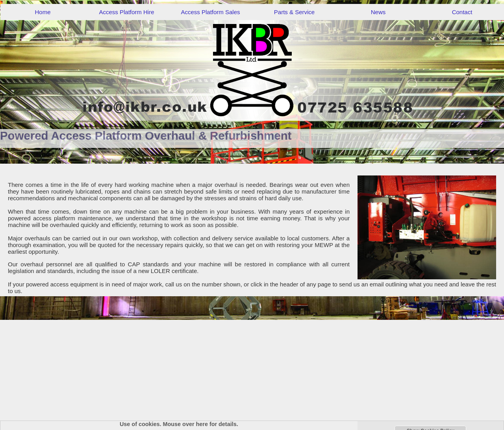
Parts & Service (294, 12)
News (378, 12)
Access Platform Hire (126, 12)
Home (43, 12)
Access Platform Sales (210, 12)
